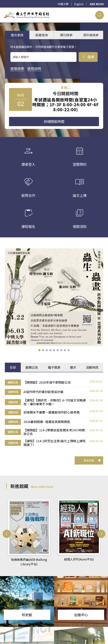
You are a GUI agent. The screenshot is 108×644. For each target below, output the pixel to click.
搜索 (88, 57)
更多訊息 (92, 460)
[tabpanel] (54, 413)
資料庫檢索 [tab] (91, 35)
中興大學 (63, 4)
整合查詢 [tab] (17, 35)
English (79, 4)
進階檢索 (17, 68)
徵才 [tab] (73, 367)
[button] (39, 350)
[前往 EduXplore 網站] (98, 634)
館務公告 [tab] (32, 367)
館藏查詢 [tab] (42, 35)
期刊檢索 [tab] (66, 35)
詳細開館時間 (54, 121)
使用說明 (34, 68)
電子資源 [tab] (54, 367)
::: (1, 10)
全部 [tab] (13, 367)
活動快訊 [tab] (92, 367)
